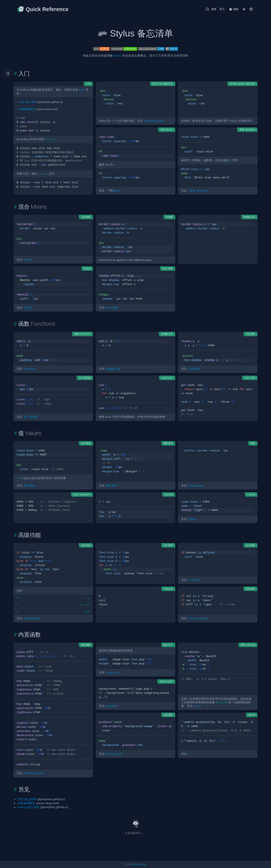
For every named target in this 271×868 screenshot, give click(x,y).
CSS (82, 90)
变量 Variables (198, 191)
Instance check (198, 618)
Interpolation (196, 486)
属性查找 (112, 486)
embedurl (112, 706)
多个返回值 (31, 417)
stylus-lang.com (154, 121)
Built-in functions (34, 773)
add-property (114, 754)
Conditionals (31, 618)
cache (198, 706)
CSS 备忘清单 (27, 102)
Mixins (117, 191)
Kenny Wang (139, 864)
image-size (113, 672)
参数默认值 (113, 369)
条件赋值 (29, 486)
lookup (192, 519)
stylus (118, 56)
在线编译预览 (27, 109)
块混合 (28, 308)
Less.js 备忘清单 (28, 807)
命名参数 (194, 369)
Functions (30, 369)
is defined (194, 580)
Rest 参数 (112, 308)
